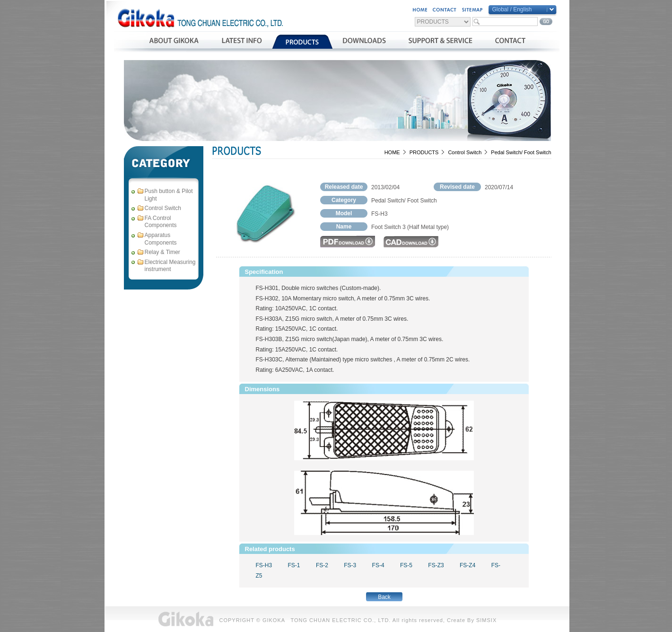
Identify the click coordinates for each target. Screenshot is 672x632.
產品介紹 (302, 42)
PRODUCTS (424, 152)
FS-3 (350, 565)
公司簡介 (174, 42)
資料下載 (364, 42)
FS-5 (406, 565)
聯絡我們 (510, 42)
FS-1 (294, 565)
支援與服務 (441, 42)
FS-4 (378, 565)
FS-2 (322, 565)
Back (384, 597)
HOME (392, 152)
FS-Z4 (467, 565)
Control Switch (465, 152)
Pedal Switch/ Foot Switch (521, 152)
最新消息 (241, 42)
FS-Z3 (436, 565)
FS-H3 (264, 565)
